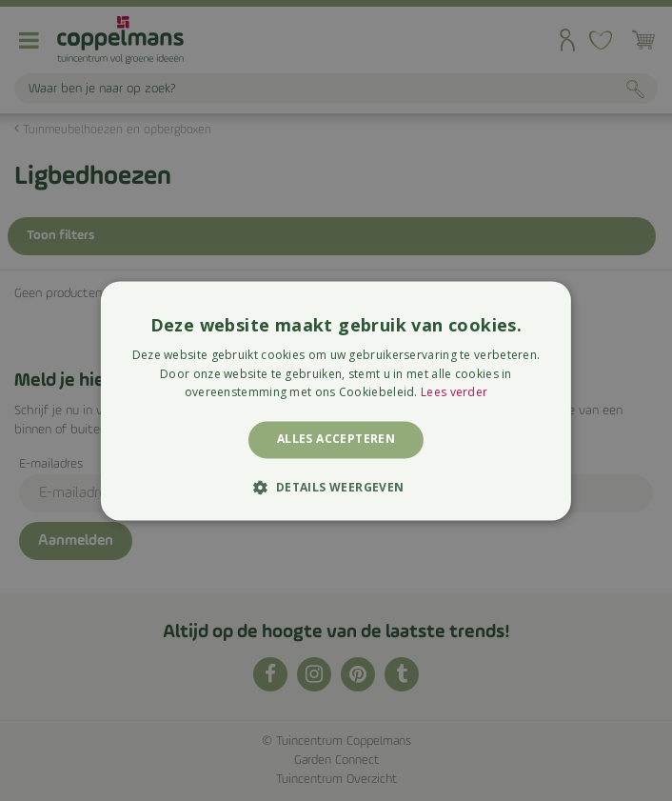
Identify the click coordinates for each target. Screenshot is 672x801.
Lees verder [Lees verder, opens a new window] (454, 393)
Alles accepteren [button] (336, 440)
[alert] (336, 400)
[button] (336, 487)
